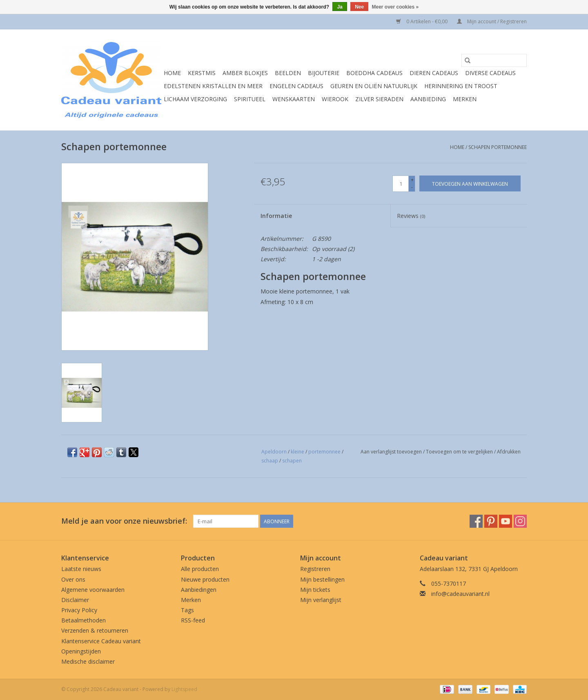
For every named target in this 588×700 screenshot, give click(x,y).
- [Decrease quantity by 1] (412, 187)
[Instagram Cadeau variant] (520, 521)
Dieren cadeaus (434, 73)
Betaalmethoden (84, 620)
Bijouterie (324, 73)
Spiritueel (250, 99)
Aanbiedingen (199, 590)
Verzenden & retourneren (95, 630)
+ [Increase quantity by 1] (412, 180)
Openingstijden (81, 651)
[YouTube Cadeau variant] (506, 521)
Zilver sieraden (379, 99)
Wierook (335, 99)
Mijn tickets (315, 590)
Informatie (276, 216)
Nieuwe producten (205, 579)
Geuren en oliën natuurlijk (374, 86)
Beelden (288, 73)
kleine (297, 452)
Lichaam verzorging (195, 99)
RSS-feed (193, 620)
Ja (340, 7)
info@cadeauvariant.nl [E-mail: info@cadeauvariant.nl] (460, 594)
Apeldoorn (274, 452)
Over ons (73, 579)
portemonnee (324, 452)
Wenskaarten (294, 99)
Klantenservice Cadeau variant (101, 641)
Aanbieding (428, 99)
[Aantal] (401, 184)
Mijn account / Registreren (492, 21)
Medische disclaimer (88, 661)
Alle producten (200, 569)
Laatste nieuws (81, 569)
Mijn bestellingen (322, 579)
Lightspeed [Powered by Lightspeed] (184, 689)
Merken (465, 99)
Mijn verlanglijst (321, 600)
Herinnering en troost (461, 86)
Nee (359, 7)
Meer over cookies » (395, 7)
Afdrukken (509, 452)
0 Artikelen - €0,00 (422, 21)
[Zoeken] (494, 60)
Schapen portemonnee (498, 147)
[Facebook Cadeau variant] (476, 521)
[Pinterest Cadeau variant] (491, 521)
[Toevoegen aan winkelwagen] (470, 183)
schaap (270, 461)
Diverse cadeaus (490, 73)
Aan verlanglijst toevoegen (392, 452)
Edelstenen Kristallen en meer (213, 86)
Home (172, 73)
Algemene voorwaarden (93, 590)
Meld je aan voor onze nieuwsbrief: (124, 521)
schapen (292, 461)
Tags (187, 610)
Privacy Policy (79, 610)
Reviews (411, 216)
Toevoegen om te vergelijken (460, 452)
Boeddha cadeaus (374, 73)
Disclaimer (75, 600)
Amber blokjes (245, 73)
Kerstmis (202, 73)
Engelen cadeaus (296, 86)
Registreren (315, 569)
